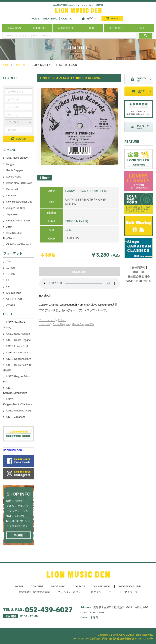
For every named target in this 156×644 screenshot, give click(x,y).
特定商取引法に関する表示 (34, 592)
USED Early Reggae (18, 334)
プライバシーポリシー (70, 592)
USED (91, 28)
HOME (35, 19)
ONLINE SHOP (102, 586)
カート (113, 592)
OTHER (11, 305)
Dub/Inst (11, 195)
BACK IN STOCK (65, 28)
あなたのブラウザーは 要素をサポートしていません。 (79, 283)
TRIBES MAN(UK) (77, 221)
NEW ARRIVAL (14, 28)
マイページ (131, 592)
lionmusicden (13, 450)
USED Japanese (16, 417)
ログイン (96, 592)
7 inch (10, 261)
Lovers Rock (14, 177)
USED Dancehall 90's (19, 359)
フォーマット (47, 320)
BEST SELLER (116, 28)
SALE (142, 28)
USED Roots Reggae (19, 340)
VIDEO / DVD (14, 299)
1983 (68, 230)
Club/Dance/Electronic (19, 244)
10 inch (11, 268)
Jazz (9, 227)
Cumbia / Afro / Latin (18, 221)
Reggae (11, 164)
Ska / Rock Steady (17, 158)
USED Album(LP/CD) (19, 411)
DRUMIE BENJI (98, 191)
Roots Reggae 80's (83, 324)
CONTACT (68, 19)
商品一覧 (20, 65)
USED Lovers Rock (18, 346)
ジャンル (45, 324)
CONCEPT (37, 586)
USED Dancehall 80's (19, 353)
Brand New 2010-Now (19, 183)
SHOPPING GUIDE (129, 586)
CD (8, 287)
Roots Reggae (61, 324)
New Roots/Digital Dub (19, 202)
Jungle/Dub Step (16, 208)
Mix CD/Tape (14, 293)
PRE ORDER (40, 28)
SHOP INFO (50, 19)
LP (8, 280)
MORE (19, 535)
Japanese (12, 214)
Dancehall (12, 189)
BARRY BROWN (76, 191)
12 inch (62, 320)
